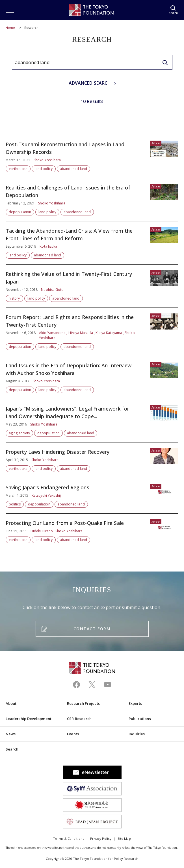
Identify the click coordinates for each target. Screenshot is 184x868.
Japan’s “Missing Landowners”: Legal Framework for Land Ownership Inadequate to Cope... (92, 421)
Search (12, 749)
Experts (135, 703)
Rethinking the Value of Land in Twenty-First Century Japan (92, 286)
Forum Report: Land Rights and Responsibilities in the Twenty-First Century (92, 332)
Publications (140, 719)
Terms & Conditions (68, 838)
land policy (44, 169)
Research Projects (83, 703)
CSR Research (79, 719)
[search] (165, 62)
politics (15, 504)
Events (73, 734)
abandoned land (73, 169)
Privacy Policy (101, 838)
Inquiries (137, 734)
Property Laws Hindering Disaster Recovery (92, 460)
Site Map (124, 838)
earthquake (18, 169)
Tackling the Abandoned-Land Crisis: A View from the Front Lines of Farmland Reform (92, 243)
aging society (19, 433)
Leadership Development (29, 719)
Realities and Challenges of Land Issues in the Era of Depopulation (92, 200)
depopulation (20, 212)
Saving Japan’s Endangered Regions (92, 496)
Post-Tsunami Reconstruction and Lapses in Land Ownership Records (92, 156)
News (11, 734)
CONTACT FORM (92, 629)
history (14, 298)
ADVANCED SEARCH (90, 83)
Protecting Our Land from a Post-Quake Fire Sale (92, 528)
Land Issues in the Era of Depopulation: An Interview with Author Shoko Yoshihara (92, 378)
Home (10, 28)
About (11, 703)
